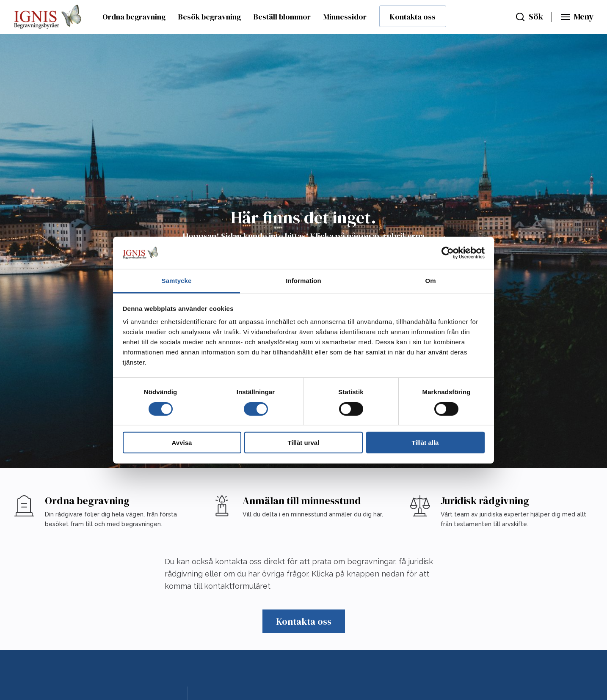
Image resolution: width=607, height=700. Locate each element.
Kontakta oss (413, 17)
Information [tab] (303, 281)
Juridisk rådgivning (485, 501)
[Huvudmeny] (577, 17)
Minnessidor (345, 17)
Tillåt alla (425, 443)
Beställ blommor (282, 17)
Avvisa (182, 443)
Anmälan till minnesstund (302, 501)
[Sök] (529, 17)
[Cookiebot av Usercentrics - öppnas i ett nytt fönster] (448, 253)
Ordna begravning (134, 17)
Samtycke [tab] (177, 281)
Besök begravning (210, 17)
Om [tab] (430, 281)
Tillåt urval (304, 443)
